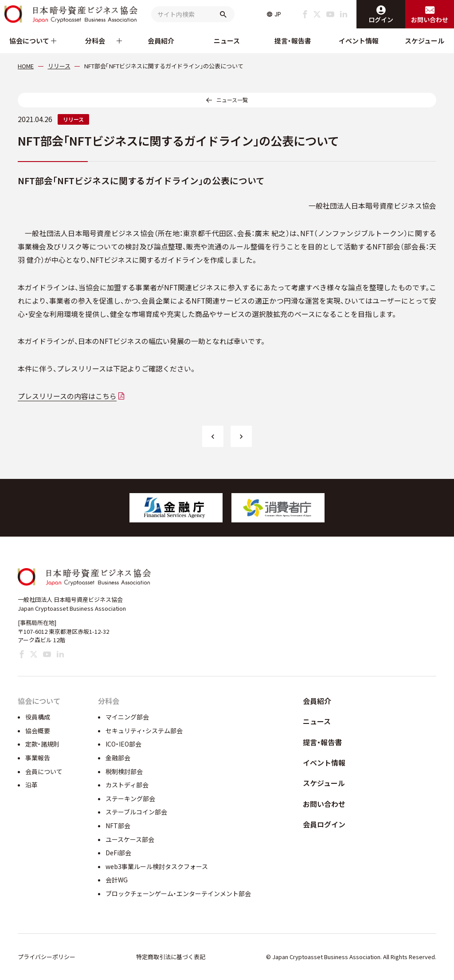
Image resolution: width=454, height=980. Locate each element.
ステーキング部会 (130, 798)
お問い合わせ (324, 804)
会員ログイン (324, 824)
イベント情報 (359, 41)
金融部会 (118, 758)
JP (278, 14)
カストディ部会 (127, 785)
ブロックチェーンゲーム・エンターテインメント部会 (178, 893)
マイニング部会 (127, 717)
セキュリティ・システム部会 (144, 731)
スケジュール (425, 41)
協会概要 (38, 731)
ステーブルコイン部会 (136, 812)
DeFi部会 (118, 853)
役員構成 (38, 717)
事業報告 (38, 758)
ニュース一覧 (232, 100)
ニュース (227, 41)
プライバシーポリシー (47, 957)
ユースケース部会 (130, 839)
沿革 (31, 785)
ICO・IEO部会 (123, 744)
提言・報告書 (293, 41)
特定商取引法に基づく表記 (171, 957)
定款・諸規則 (42, 744)
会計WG (117, 880)
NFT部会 (118, 826)
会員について (44, 771)
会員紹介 (161, 41)
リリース (73, 119)
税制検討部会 (124, 771)
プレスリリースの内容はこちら (67, 396)
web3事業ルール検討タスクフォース (157, 866)
